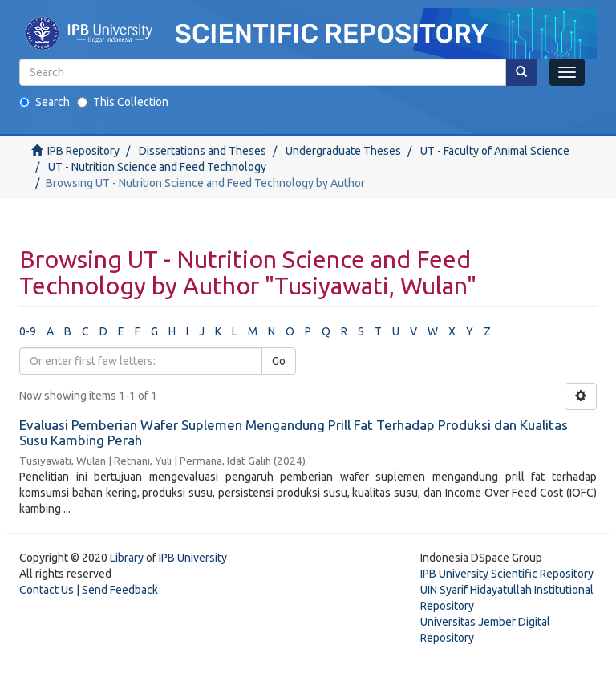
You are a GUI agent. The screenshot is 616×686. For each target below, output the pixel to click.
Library (127, 558)
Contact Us (47, 590)
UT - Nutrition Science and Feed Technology (157, 167)
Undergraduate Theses (343, 151)
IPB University (193, 558)
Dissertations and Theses (203, 151)
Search (45, 102)
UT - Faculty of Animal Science (495, 151)
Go (279, 361)
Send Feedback (120, 590)
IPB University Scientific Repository (507, 574)
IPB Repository (83, 151)
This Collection (123, 102)
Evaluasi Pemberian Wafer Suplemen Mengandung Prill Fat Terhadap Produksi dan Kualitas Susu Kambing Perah (294, 432)
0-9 (28, 331)
